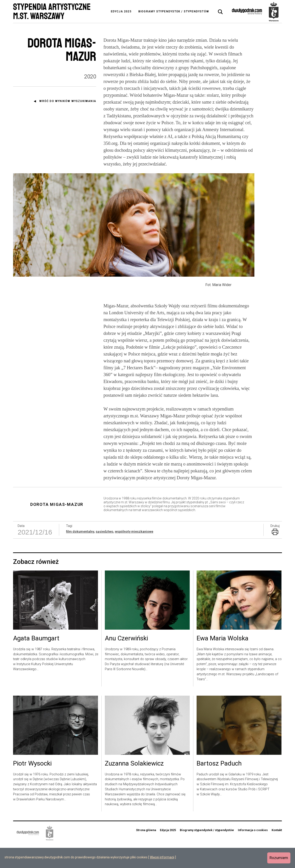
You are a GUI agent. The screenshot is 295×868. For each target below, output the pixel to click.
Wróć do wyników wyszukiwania (68, 101)
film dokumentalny (80, 554)
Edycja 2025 (121, 11)
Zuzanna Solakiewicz (134, 787)
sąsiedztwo (104, 554)
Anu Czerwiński (126, 661)
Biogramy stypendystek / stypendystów (174, 11)
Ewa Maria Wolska (223, 661)
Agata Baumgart (36, 661)
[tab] (220, 12)
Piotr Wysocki (32, 787)
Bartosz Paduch (219, 787)
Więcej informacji (162, 857)
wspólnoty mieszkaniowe (134, 554)
